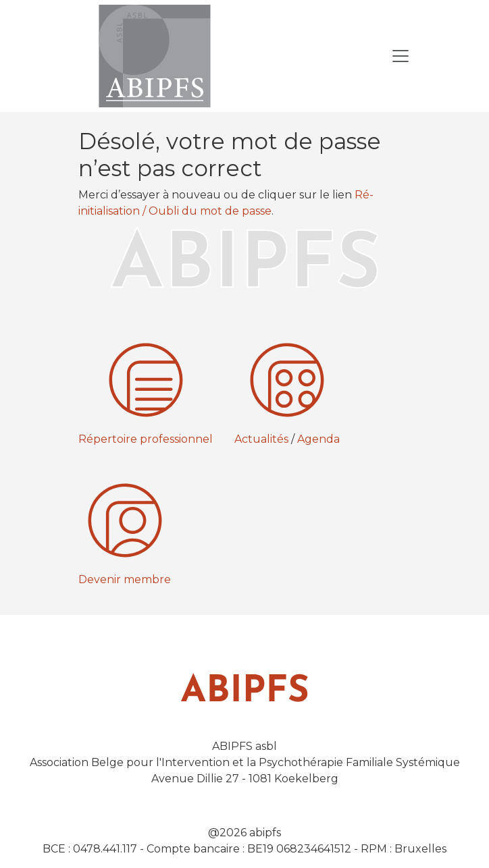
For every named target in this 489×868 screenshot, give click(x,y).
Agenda (318, 439)
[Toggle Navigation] (401, 56)
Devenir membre (125, 579)
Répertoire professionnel (146, 439)
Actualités (261, 439)
